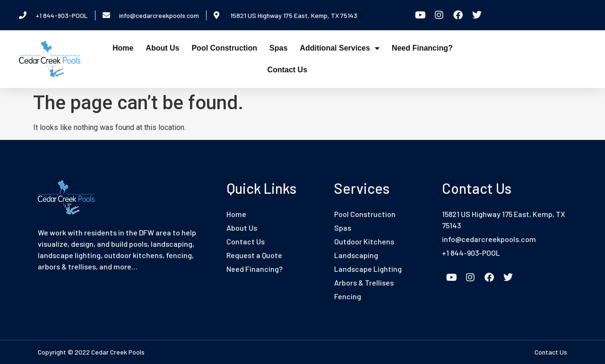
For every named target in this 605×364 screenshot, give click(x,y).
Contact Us (287, 70)
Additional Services (340, 48)
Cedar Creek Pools (118, 352)
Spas (278, 48)
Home (123, 48)
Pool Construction (224, 48)
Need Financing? (422, 48)
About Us (162, 48)
